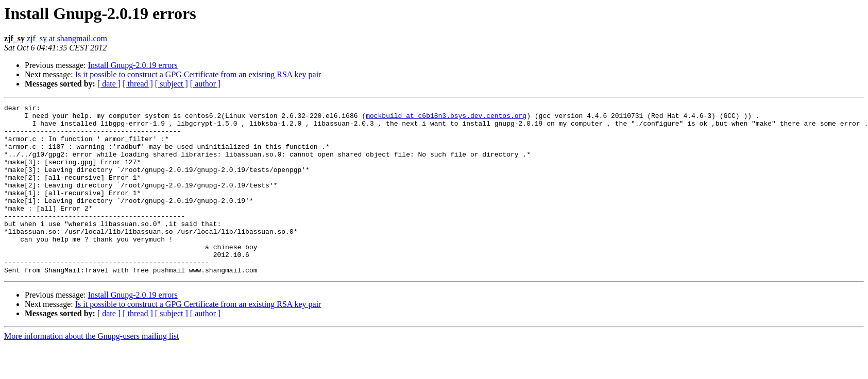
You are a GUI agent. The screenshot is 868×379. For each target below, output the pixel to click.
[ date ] (109, 84)
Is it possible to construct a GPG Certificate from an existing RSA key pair (198, 74)
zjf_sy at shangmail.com (67, 38)
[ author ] (206, 84)
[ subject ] (172, 84)
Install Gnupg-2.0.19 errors (133, 65)
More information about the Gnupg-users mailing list (92, 370)
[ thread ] (138, 84)
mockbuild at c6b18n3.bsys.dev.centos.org (446, 118)
